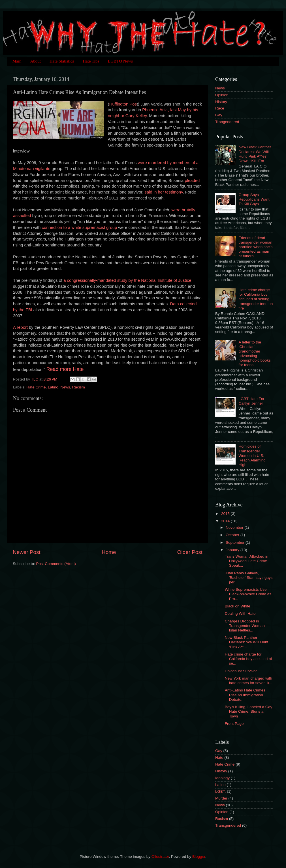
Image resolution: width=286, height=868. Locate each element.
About (35, 61)
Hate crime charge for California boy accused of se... (248, 659)
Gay (219, 115)
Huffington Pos (123, 104)
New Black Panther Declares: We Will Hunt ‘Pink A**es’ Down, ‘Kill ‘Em (255, 154)
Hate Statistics (62, 61)
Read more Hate (65, 369)
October (233, 535)
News (65, 387)
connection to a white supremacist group (79, 227)
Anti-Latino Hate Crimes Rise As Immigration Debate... (245, 695)
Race (220, 108)
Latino (53, 387)
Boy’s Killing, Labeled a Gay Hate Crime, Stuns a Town (249, 711)
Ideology (222, 778)
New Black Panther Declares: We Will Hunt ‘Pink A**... (247, 642)
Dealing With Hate (240, 614)
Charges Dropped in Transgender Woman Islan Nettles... (245, 626)
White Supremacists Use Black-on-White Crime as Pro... (248, 594)
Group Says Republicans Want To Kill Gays (254, 199)
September (236, 542)
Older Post (190, 552)
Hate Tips (91, 61)
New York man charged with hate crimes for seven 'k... (249, 681)
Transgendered (228, 825)
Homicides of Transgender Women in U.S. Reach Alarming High (252, 456)
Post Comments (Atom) (56, 564)
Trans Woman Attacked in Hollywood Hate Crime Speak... (247, 561)
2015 (226, 514)
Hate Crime (36, 387)
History (221, 102)
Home (109, 552)
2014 (226, 521)
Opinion (222, 95)
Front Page (234, 724)
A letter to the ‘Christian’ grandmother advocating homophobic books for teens (254, 354)
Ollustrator (160, 857)
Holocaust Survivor (241, 671)
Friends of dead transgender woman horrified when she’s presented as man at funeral (255, 247)
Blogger (199, 857)
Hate (219, 758)
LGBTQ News (120, 61)
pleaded (192, 181)
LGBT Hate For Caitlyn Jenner (251, 401)
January (233, 550)
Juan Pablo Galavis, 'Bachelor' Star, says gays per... (249, 578)
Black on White (238, 606)
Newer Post (27, 552)
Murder (221, 798)
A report (20, 327)
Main (17, 61)
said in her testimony (164, 192)
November (235, 528)
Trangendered (227, 122)
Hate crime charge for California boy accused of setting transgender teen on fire (256, 299)
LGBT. (221, 791)
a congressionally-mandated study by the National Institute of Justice (127, 280)
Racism (79, 387)
